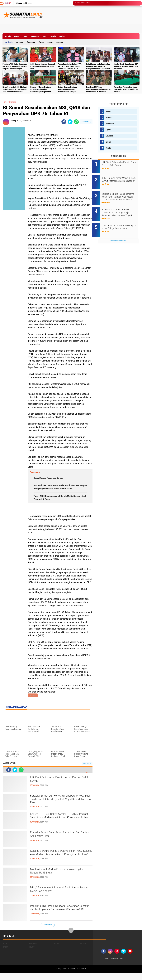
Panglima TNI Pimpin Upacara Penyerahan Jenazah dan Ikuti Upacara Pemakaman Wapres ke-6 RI (60, 918)
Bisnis (53, 36)
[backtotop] (71, 938)
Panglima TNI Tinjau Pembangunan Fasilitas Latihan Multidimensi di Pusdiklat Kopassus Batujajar (99, 89)
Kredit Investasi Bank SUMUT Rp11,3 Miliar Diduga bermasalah (122, 221)
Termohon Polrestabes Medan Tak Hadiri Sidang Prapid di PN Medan (126, 89)
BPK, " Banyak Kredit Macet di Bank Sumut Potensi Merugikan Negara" (57, 898)
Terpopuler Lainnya (118, 232)
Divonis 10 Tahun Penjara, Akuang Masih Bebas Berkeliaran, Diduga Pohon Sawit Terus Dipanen (41, 89)
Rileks (109, 148)
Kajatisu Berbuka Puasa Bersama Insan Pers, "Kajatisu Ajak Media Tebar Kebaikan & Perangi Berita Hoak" (61, 863)
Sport (45, 36)
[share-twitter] (70, 122)
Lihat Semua (48, 932)
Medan (62, 36)
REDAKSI (106, 966)
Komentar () (86, 122)
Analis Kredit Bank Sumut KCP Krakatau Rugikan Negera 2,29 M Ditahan (126, 66)
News (17, 36)
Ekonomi (15, 102)
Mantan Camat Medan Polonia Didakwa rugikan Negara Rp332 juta (61, 879)
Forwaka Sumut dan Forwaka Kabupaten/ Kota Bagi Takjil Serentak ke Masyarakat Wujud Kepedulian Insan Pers (61, 808)
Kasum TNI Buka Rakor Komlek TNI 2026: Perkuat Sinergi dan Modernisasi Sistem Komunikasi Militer (60, 826)
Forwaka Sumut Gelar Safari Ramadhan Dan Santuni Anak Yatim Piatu (61, 842)
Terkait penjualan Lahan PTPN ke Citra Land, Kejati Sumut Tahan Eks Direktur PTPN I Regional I (70, 67)
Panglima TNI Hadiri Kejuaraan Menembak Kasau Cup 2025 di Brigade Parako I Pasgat (15, 66)
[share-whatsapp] (76, 122)
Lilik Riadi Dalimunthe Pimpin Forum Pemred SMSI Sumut (59, 787)
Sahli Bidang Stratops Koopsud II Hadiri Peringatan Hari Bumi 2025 (43, 66)
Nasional (35, 36)
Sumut (25, 36)
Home (8, 3)
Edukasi (109, 136)
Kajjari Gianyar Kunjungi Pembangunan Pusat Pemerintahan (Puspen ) (68, 89)
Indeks (8, 36)
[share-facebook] (64, 122)
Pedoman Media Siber (121, 966)
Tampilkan (87, 771)
